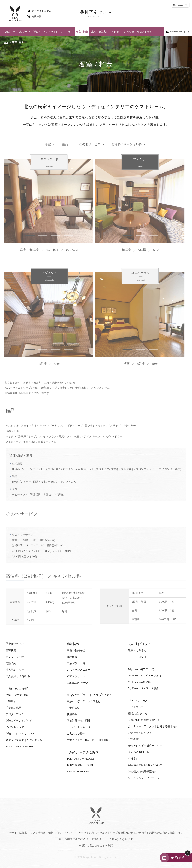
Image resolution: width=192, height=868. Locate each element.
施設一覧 (34, 16)
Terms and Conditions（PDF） (144, 720)
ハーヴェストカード (79, 728)
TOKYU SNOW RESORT (80, 759)
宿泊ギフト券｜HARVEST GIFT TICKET (90, 741)
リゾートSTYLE (137, 657)
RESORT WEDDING (78, 772)
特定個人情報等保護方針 (142, 772)
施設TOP (10, 32)
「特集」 (11, 702)
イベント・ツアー (16, 728)
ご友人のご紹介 (76, 734)
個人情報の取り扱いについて (145, 766)
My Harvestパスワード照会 (143, 689)
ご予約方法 (73, 708)
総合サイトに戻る (39, 11)
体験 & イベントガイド (45, 32)
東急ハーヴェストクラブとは (84, 702)
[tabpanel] (46, 202)
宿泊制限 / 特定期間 (78, 721)
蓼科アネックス (96, 14)
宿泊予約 (177, 857)
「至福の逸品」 (15, 708)
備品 (65, 148)
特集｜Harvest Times (17, 695)
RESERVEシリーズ (78, 683)
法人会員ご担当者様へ (19, 677)
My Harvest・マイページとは (145, 676)
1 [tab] (26, 236)
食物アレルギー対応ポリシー (145, 746)
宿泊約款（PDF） (138, 714)
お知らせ (129, 32)
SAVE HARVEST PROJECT (21, 747)
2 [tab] (40, 236)
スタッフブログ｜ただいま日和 (24, 741)
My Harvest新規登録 (139, 682)
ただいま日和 (144, 32)
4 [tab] (66, 236)
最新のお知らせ (76, 651)
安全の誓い (135, 740)
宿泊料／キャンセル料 (127, 148)
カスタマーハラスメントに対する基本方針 (153, 727)
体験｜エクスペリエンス (20, 734)
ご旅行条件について (140, 733)
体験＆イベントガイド (19, 721)
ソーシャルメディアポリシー (145, 779)
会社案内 (133, 759)
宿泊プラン (24, 32)
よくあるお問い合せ (140, 753)
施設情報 (72, 657)
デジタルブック (15, 715)
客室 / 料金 (82, 32)
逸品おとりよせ (137, 651)
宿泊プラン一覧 (76, 664)
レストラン (67, 32)
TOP (6, 42)
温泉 (93, 32)
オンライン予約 (15, 657)
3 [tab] (53, 236)
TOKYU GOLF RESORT (80, 766)
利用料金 (72, 715)
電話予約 (11, 664)
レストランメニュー (79, 670)
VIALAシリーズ (76, 677)
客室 (48, 148)
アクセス (116, 32)
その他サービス (90, 148)
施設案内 (103, 32)
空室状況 (11, 651)
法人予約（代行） (16, 670)
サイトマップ (136, 708)
